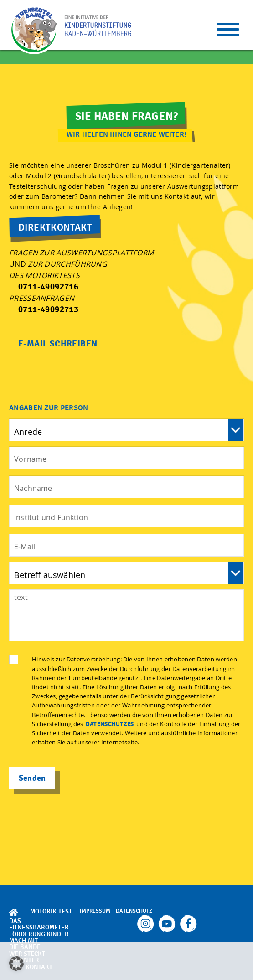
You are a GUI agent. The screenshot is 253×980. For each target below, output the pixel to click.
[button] (16, 964)
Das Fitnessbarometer (39, 924)
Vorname (126, 430)
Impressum (95, 911)
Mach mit (23, 941)
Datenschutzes (110, 724)
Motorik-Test (51, 911)
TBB (34, 30)
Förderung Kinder (39, 934)
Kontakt (39, 967)
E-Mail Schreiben (58, 344)
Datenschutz (134, 911)
